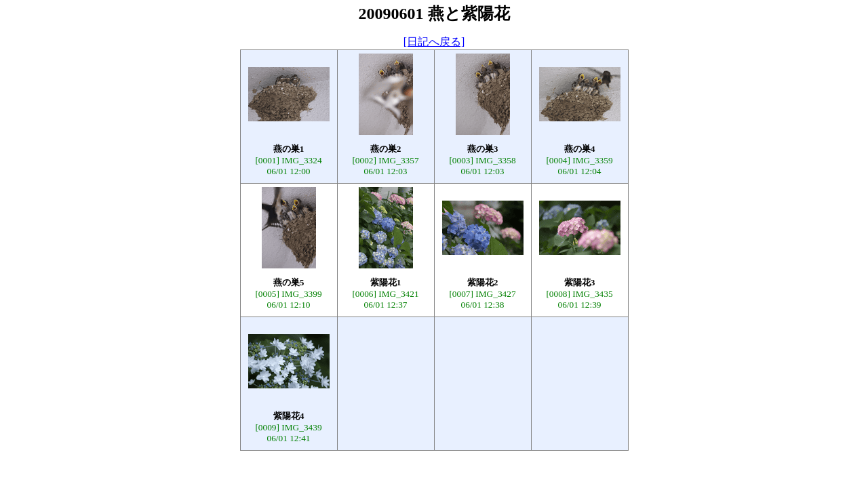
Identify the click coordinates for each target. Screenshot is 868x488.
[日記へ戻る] (434, 42)
